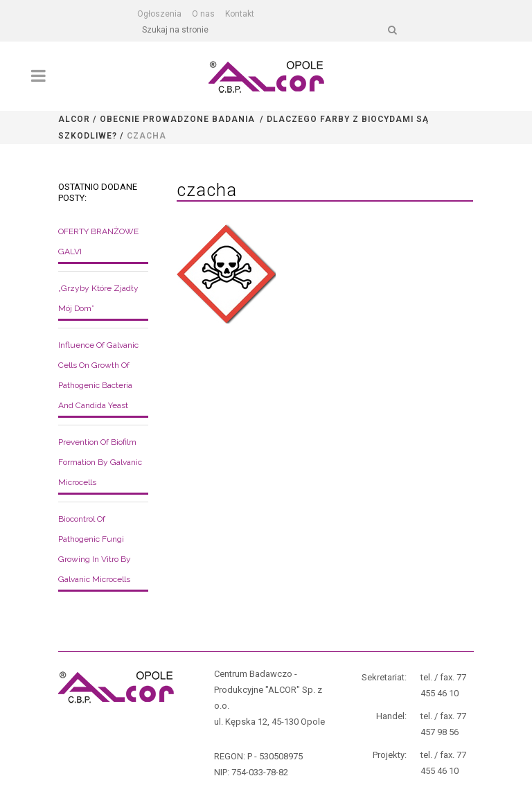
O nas (203, 14)
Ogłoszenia (159, 14)
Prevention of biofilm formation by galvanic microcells (100, 462)
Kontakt (240, 14)
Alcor (74, 119)
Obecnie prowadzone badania (177, 119)
